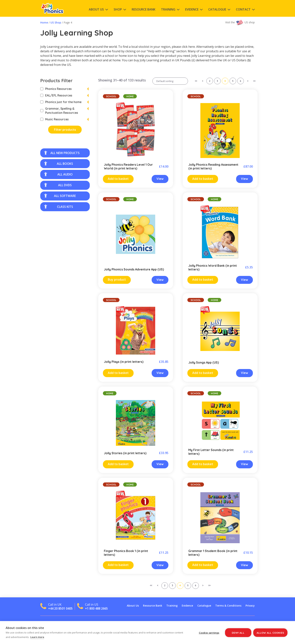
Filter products (65, 130)
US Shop (56, 22)
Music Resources (54, 119)
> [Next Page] (248, 81)
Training (168, 9)
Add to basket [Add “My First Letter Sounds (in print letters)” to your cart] (203, 464)
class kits (59, 207)
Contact (243, 9)
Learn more (37, 637)
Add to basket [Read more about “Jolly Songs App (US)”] (203, 373)
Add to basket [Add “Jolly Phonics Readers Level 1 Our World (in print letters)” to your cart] (118, 179)
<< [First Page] (196, 81)
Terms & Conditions (228, 606)
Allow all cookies (270, 633)
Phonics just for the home (61, 102)
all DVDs (58, 185)
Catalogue (217, 9)
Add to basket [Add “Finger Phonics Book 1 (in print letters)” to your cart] (118, 565)
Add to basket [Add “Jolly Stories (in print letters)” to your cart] (118, 464)
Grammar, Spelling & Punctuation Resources (59, 111)
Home (44, 22)
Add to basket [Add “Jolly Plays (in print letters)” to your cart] (118, 373)
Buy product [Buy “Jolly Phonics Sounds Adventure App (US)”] (117, 279)
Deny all (238, 633)
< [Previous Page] (203, 81)
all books (59, 164)
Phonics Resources (56, 89)
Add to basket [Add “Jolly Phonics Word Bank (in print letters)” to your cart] (203, 279)
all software (60, 196)
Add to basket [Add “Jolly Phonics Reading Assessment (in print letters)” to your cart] (203, 179)
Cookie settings (209, 633)
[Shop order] (170, 81)
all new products (62, 153)
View (160, 179)
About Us (96, 9)
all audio (58, 174)
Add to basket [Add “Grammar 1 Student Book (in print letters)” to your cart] (203, 565)
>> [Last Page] (254, 81)
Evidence (192, 9)
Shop (118, 9)
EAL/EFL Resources (56, 95)
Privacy (250, 606)
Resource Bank (144, 9)
